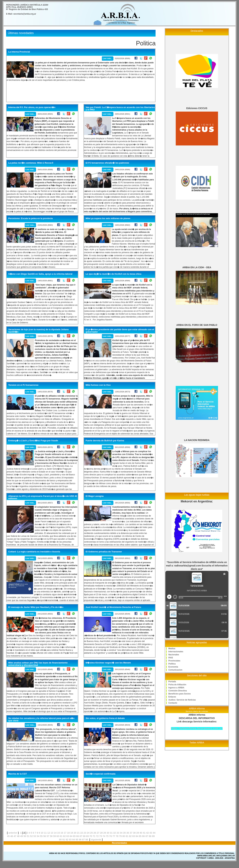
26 (95, 833)
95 (77, 840)
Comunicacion (175, 670)
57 (48, 836)
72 (97, 836)
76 (111, 836)
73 (101, 836)
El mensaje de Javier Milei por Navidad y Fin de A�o (36, 607)
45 (8, 836)
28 (101, 833)
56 (45, 836)
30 (108, 833)
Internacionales (176, 652)
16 (62, 833)
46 (12, 836)
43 (151, 833)
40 (141, 833)
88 (150, 836)
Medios (172, 649)
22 (82, 833)
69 (88, 836)
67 (81, 836)
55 (41, 836)
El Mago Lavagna (95, 496)
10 (42, 833)
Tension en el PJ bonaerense (23, 385)
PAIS (171, 658)
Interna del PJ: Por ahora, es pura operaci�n (32, 107)
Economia (173, 667)
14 (55, 833)
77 (114, 836)
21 (78, 833)
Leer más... (108, 58)
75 (107, 836)
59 (55, 836)
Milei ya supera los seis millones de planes (108, 218)
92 (67, 840)
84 (137, 836)
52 (31, 836)
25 (92, 833)
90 (60, 840)
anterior (13, 833)
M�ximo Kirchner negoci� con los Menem (108, 663)
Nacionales (174, 655)
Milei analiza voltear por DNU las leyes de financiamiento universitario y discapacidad (38, 664)
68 (84, 836)
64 (71, 836)
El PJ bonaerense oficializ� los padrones (107, 163)
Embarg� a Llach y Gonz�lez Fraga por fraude (33, 441)
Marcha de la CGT (18, 774)
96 (80, 840)
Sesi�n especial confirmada (101, 774)
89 (153, 836)
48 (18, 836)
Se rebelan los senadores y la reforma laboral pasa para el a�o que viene (41, 719)
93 (70, 840)
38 (134, 833)
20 (75, 833)
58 (51, 836)
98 (87, 840)
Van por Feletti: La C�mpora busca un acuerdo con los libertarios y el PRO (120, 109)
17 (65, 833)
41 (144, 833)
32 (115, 833)
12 (49, 833)
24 (88, 833)
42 (148, 833)
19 (72, 833)
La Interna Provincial (19, 52)
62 (64, 836)
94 (74, 840)
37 (131, 833)
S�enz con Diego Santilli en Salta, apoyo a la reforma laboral (40, 274)
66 (78, 836)
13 (52, 833)
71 (94, 836)
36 (128, 833)
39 (138, 833)
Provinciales (174, 661)
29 (105, 833)
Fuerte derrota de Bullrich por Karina (105, 441)
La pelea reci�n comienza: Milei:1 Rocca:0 (31, 163)
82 (130, 836)
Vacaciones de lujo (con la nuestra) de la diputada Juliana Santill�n (38, 331)
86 (144, 836)
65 (74, 836)
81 (127, 836)
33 (118, 833)
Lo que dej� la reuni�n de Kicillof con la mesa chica (113, 274)
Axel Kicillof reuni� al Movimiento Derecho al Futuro (113, 607)
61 (61, 836)
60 (58, 836)
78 (117, 836)
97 (83, 840)
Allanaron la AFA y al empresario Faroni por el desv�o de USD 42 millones (43, 497)
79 (121, 836)
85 (140, 836)
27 (98, 833)
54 (38, 836)
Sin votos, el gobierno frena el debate (105, 718)
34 (121, 833)
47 (15, 836)
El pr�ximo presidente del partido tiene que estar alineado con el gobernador (120, 331)
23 (85, 833)
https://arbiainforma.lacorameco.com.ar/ (197, 728)
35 (124, 833)
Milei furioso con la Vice (98, 385)
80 (124, 836)
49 (21, 836)
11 (45, 833)
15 (59, 833)
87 (147, 836)
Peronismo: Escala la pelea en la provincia (30, 218)
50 (25, 836)
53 (35, 836)
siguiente (96, 840)
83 (134, 836)
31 (111, 833)
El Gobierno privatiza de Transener (104, 552)
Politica (172, 664)
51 (28, 836)
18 (68, 833)
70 (91, 836)
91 (64, 840)
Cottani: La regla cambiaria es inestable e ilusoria (34, 552)
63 (68, 836)
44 (154, 833)
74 (104, 836)
